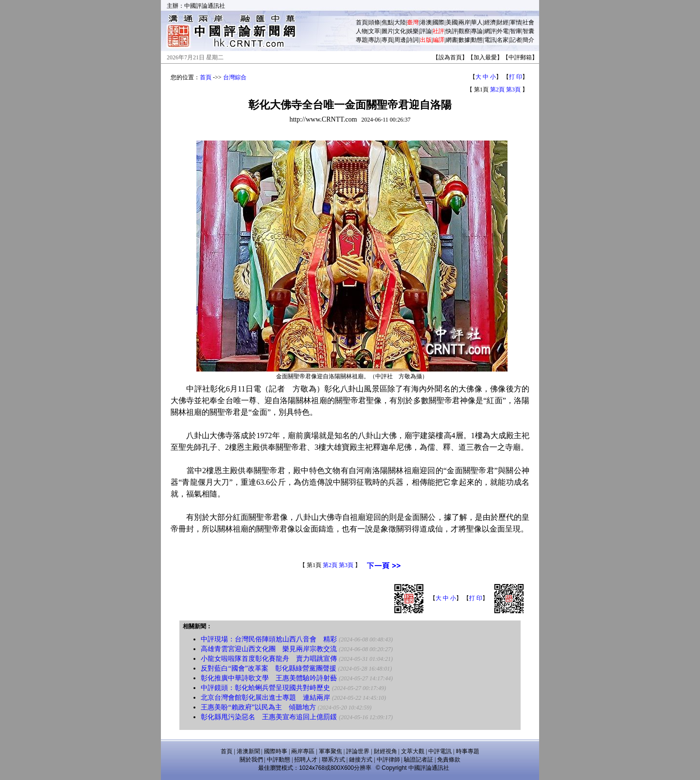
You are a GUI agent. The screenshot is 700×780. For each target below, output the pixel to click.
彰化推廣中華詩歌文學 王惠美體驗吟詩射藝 (269, 678)
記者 (516, 40)
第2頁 (497, 89)
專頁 (387, 40)
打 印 (516, 77)
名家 (503, 40)
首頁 (362, 22)
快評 (452, 31)
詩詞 (413, 40)
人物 (362, 31)
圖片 (387, 31)
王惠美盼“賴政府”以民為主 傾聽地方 (258, 707)
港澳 (426, 22)
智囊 (528, 31)
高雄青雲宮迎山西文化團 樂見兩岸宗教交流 (269, 649)
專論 (477, 31)
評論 (426, 31)
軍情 (516, 22)
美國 (452, 22)
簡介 (528, 40)
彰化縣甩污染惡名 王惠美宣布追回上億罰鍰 (269, 717)
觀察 (464, 31)
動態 (477, 40)
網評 (490, 31)
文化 (400, 31)
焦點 (387, 22)
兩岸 (464, 22)
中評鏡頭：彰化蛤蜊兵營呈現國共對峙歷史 (265, 688)
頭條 (374, 22)
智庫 (516, 31)
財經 (503, 22)
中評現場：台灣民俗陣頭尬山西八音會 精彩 (269, 639)
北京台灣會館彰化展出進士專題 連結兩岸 (265, 698)
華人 (477, 22)
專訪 (374, 40)
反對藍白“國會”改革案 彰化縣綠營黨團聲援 (268, 668)
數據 (464, 40)
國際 (438, 22)
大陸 (400, 22)
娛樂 (413, 31)
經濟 (490, 22)
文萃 (374, 31)
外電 (503, 31)
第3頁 (513, 89)
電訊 (490, 40)
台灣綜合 (235, 77)
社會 (528, 22)
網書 (452, 40)
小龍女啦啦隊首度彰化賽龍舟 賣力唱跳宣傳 (269, 659)
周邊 (400, 40)
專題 (362, 40)
